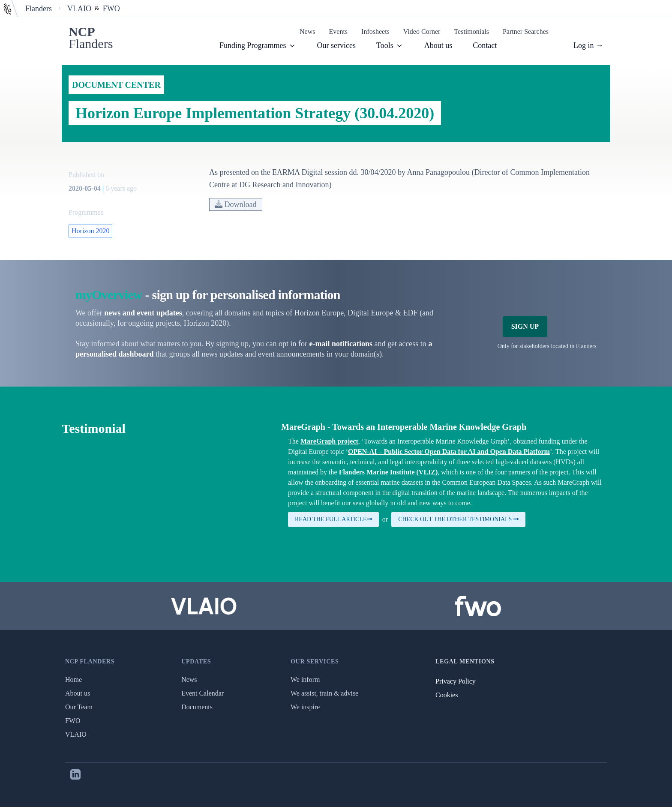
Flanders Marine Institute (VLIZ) (388, 472)
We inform (305, 679)
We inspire (305, 707)
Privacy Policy (456, 681)
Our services (336, 45)
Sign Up (525, 326)
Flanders (39, 9)
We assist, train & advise (324, 693)
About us (438, 45)
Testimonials (471, 31)
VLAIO (79, 9)
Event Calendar (202, 693)
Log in (588, 45)
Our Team (79, 707)
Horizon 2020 (90, 231)
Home (73, 679)
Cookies (447, 695)
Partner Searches (526, 31)
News (307, 31)
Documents (197, 707)
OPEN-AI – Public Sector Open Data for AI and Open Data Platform (449, 451)
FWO (111, 9)
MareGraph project (329, 441)
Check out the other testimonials (458, 519)
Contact (485, 45)
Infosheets (375, 31)
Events (339, 31)
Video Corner (422, 31)
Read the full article (333, 519)
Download (236, 204)
